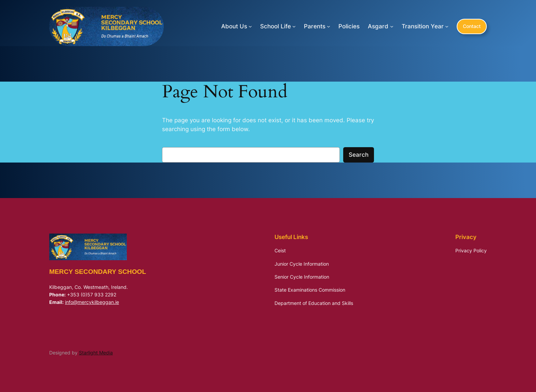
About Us (234, 26)
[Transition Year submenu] (447, 26)
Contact (472, 26)
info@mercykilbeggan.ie (92, 302)
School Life (276, 26)
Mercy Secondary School (98, 272)
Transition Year (423, 26)
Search (359, 155)
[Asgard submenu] (392, 26)
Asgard (378, 26)
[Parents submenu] (329, 26)
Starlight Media (96, 353)
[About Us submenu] (250, 26)
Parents (315, 26)
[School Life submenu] (294, 26)
